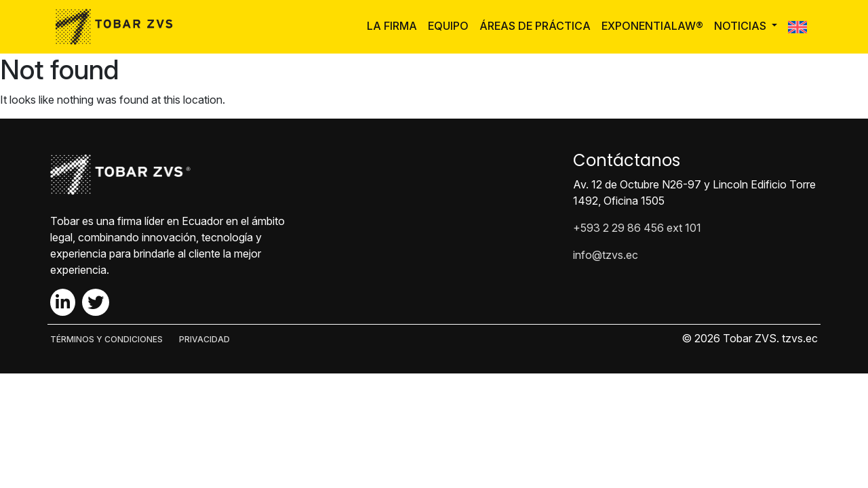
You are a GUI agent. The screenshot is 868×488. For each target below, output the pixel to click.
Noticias (742, 26)
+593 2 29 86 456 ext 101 (637, 228)
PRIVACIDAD (204, 339)
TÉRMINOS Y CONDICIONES (106, 339)
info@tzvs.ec (606, 255)
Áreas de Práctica (535, 26)
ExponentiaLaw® (652, 26)
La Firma (392, 26)
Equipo (448, 26)
